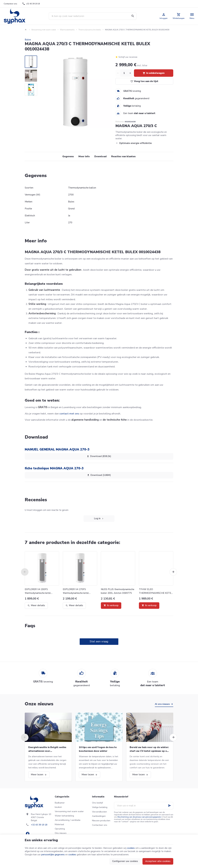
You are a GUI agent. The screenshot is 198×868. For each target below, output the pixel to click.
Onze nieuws (39, 704)
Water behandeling (64, 816)
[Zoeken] (133, 16)
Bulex (28, 40)
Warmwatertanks (67, 30)
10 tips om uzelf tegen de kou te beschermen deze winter (98, 749)
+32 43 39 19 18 (39, 825)
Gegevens (68, 156)
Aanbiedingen (99, 816)
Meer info (84, 156)
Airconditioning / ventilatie (68, 820)
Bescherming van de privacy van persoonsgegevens (139, 817)
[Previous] (25, 572)
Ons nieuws (61, 833)
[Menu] (192, 16)
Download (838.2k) (99, 456)
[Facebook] (28, 833)
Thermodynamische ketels (90, 30)
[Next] (173, 572)
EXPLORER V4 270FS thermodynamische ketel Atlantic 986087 (76, 591)
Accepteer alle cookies (158, 861)
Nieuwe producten (101, 821)
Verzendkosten (99, 812)
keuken (58, 807)
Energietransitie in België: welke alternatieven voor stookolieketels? (47, 749)
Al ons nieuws (162, 704)
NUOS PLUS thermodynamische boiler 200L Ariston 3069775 (118, 591)
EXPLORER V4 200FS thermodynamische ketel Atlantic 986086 (38, 591)
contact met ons (69, 414)
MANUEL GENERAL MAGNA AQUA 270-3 (57, 449)
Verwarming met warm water (44, 30)
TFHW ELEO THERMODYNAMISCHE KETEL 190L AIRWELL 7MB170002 (156, 591)
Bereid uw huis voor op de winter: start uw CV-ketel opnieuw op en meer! (149, 749)
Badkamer (60, 803)
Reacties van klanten (123, 156)
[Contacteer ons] (11, 4)
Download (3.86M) (99, 475)
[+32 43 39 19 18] (31, 4)
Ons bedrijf (97, 803)
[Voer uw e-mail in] (144, 806)
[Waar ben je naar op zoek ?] (93, 16)
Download (100, 156)
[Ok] (170, 806)
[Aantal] (124, 73)
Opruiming (60, 829)
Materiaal (59, 824)
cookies (131, 848)
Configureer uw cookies (125, 861)
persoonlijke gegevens (53, 855)
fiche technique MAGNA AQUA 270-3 (54, 468)
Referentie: (120, 122)
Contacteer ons (100, 825)
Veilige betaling (100, 807)
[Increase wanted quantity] (130, 73)
